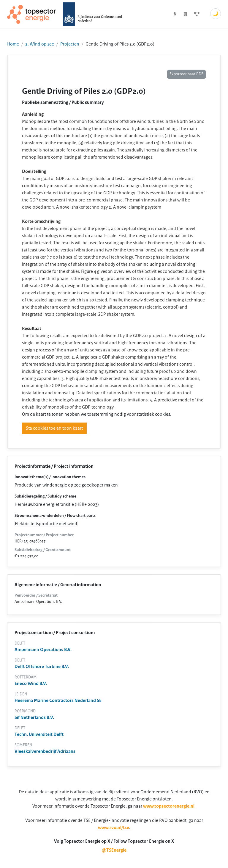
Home (13, 44)
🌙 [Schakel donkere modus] (216, 14)
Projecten (70, 44)
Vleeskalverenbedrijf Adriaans (45, 751)
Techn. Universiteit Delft (39, 734)
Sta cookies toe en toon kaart (54, 428)
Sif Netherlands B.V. (34, 717)
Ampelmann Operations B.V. (43, 650)
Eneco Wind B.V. (31, 684)
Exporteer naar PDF (186, 74)
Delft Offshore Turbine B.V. (42, 667)
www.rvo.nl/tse (114, 828)
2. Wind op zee (40, 44)
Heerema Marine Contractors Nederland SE (58, 700)
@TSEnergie (114, 850)
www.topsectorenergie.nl (169, 806)
